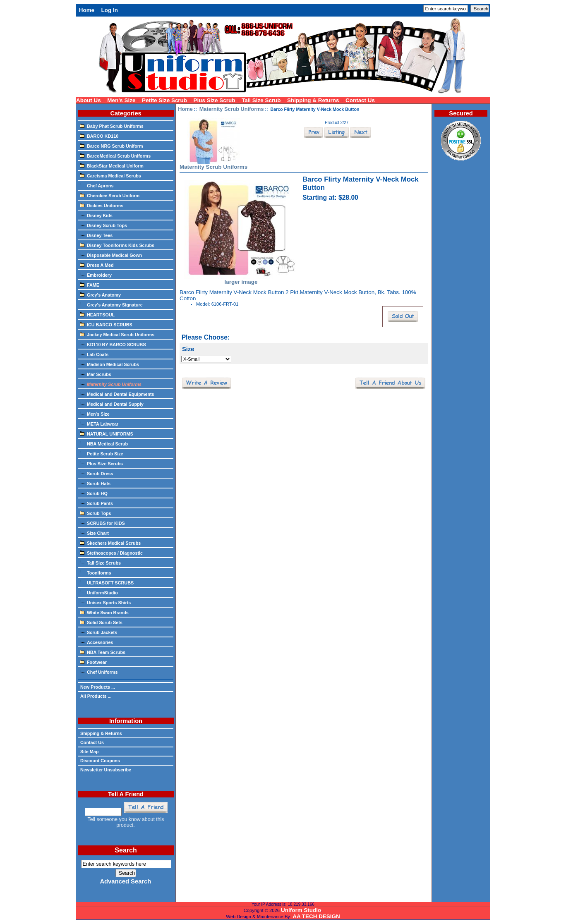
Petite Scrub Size (102, 453)
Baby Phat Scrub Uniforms (112, 126)
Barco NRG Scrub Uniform (112, 146)
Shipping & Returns (313, 100)
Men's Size (121, 100)
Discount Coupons (100, 761)
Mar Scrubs (96, 374)
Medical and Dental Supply (112, 404)
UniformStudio (99, 592)
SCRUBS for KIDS (102, 523)
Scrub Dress (97, 473)
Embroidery (96, 275)
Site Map (89, 752)
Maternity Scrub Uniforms (232, 109)
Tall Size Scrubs (100, 563)
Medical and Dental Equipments (117, 394)
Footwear (93, 662)
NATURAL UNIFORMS (107, 433)
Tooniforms (96, 572)
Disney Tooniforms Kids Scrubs (117, 245)
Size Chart (94, 533)
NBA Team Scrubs (103, 652)
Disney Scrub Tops (103, 225)
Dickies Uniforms (102, 205)
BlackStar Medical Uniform (112, 165)
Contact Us (360, 100)
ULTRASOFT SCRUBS (107, 582)
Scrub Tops (96, 513)
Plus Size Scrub (215, 100)
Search (126, 850)
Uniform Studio (301, 910)
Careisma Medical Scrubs (110, 175)
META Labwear (99, 424)
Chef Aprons (97, 185)
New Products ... (97, 687)
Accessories (97, 642)
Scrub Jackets (98, 632)
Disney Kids (96, 215)
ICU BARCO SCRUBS (106, 324)
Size (188, 349)
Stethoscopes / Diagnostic (111, 553)
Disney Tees (96, 235)
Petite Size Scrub (164, 100)
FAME (90, 285)
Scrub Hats (95, 483)
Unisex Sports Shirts (105, 602)
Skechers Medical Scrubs (110, 543)
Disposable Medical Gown (111, 255)
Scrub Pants (96, 503)
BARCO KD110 (99, 136)
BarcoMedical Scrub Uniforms (115, 156)
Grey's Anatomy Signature (111, 304)
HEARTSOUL (97, 314)
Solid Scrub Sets (101, 622)
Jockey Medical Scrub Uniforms (117, 334)
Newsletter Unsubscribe (106, 770)
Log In (110, 10)
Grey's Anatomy (100, 294)
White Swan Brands (104, 612)
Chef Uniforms (99, 672)
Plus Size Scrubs (101, 463)
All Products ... (96, 696)
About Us (89, 100)
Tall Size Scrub (261, 100)
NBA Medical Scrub (104, 443)
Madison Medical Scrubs (109, 364)
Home (87, 10)
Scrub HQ (94, 493)
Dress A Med (97, 265)
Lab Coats (94, 354)
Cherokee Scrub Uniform (110, 195)
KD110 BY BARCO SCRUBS (113, 344)
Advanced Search (125, 881)
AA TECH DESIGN (316, 916)
